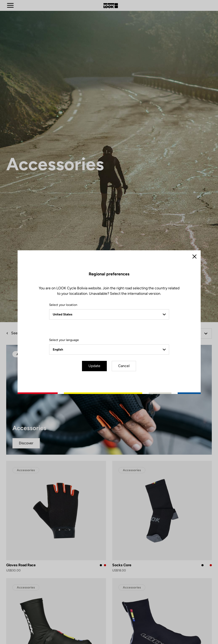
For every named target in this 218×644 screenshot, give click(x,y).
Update (94, 366)
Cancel (124, 366)
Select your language (64, 340)
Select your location (63, 305)
